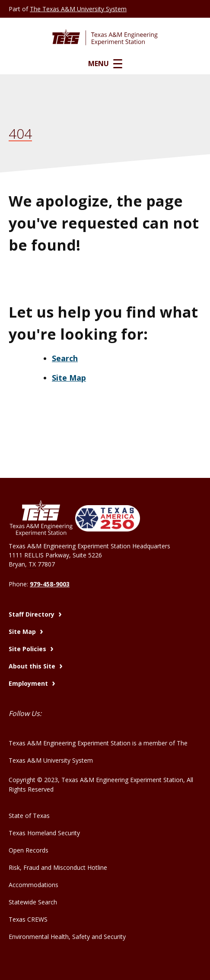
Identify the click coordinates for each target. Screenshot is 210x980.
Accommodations (33, 885)
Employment (29, 683)
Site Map (69, 378)
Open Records (29, 850)
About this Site (33, 666)
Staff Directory (32, 614)
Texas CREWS (28, 919)
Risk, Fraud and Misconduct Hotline (58, 867)
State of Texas (29, 816)
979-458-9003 (50, 584)
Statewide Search (33, 902)
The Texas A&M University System (78, 9)
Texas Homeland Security (44, 833)
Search (65, 358)
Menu (105, 64)
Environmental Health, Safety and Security (67, 937)
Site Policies (28, 649)
